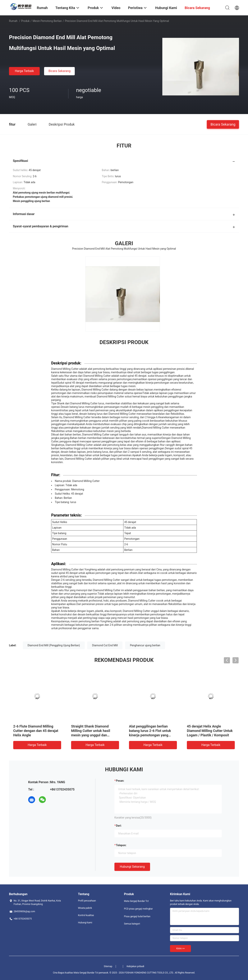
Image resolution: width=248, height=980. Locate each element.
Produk (25, 21)
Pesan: (120, 781)
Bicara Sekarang (60, 71)
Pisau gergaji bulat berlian (137, 916)
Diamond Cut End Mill (105, 645)
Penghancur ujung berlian (145, 645)
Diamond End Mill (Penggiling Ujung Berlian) (54, 645)
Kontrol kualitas (86, 915)
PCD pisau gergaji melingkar (138, 909)
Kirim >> (180, 949)
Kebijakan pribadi (135, 966)
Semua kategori (132, 924)
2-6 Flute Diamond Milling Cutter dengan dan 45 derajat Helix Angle (36, 731)
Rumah (13, 21)
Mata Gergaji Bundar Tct (136, 901)
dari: (119, 826)
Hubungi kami (85, 923)
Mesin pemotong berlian (47, 21)
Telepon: (121, 845)
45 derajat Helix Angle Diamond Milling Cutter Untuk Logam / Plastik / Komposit (210, 731)
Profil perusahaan (87, 901)
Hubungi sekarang (132, 867)
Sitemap (108, 966)
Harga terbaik (24, 71)
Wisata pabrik (85, 908)
